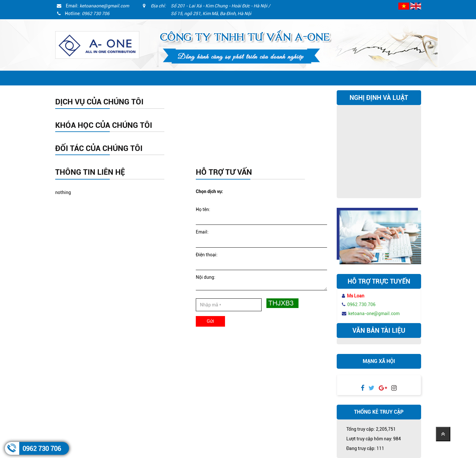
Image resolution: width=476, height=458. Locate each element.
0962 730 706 (42, 449)
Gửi (210, 321)
